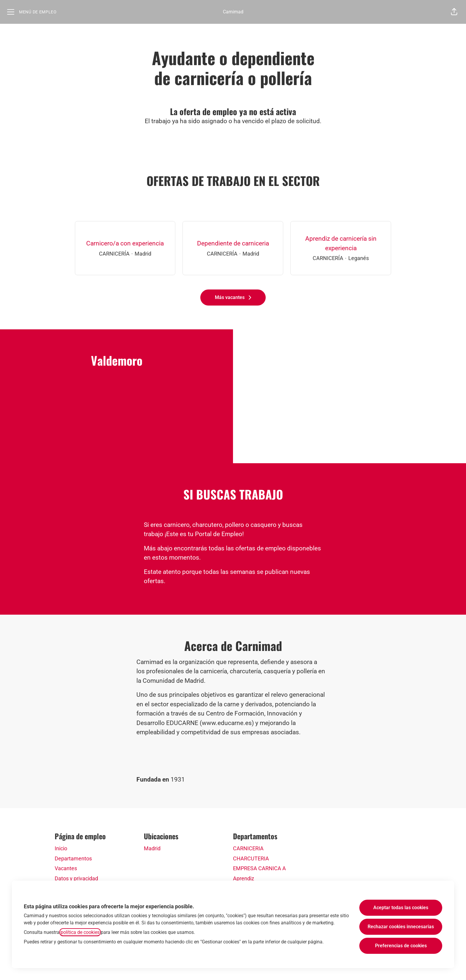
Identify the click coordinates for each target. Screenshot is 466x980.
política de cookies (80, 932)
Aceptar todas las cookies (401, 908)
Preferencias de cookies (401, 946)
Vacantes (66, 868)
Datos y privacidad (76, 878)
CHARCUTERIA (251, 858)
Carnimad (233, 12)
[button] (454, 12)
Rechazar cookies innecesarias (401, 927)
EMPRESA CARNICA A (259, 868)
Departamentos (73, 858)
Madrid (152, 848)
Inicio (61, 848)
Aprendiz (244, 878)
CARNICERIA (248, 848)
